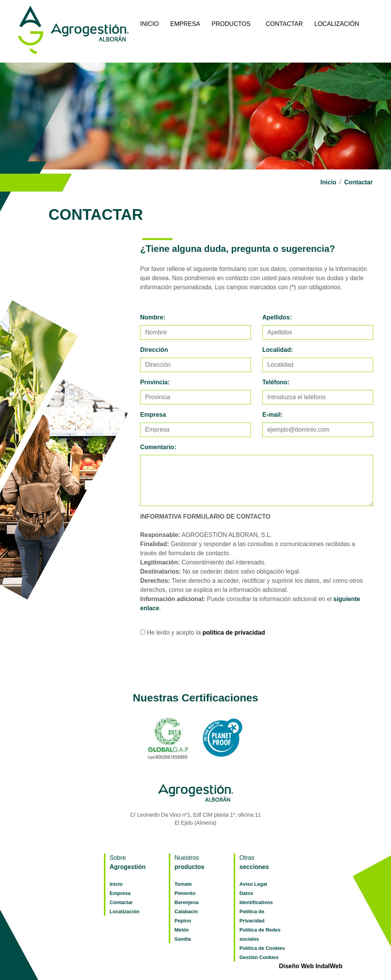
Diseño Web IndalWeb (311, 966)
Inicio (149, 24)
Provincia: (155, 382)
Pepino (183, 921)
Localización (337, 24)
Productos (231, 24)
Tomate (183, 884)
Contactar (284, 24)
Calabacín (186, 911)
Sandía (183, 939)
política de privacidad (234, 633)
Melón (182, 930)
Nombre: (153, 317)
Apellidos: (277, 317)
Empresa (185, 24)
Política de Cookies (262, 948)
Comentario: (158, 447)
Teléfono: (276, 382)
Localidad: (278, 350)
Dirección (154, 350)
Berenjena (187, 902)
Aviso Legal (253, 884)
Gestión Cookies (259, 957)
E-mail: (272, 415)
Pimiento (185, 893)
